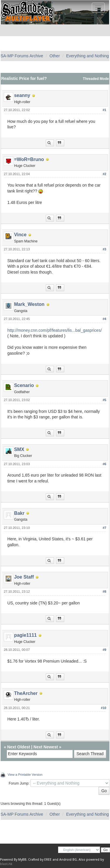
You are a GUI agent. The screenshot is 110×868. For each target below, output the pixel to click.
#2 (104, 174)
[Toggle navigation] (98, 8)
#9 (104, 650)
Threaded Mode (96, 79)
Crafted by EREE (40, 860)
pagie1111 (25, 635)
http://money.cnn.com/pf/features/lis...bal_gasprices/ (55, 330)
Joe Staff (24, 577)
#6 (104, 464)
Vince (20, 235)
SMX (19, 449)
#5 (104, 400)
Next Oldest (19, 747)
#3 (104, 249)
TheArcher (26, 693)
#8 (104, 591)
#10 (104, 708)
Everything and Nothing (87, 56)
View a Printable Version (25, 775)
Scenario (24, 385)
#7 (104, 528)
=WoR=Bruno (29, 159)
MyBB (22, 860)
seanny (22, 95)
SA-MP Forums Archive (22, 56)
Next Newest (46, 747)
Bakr (19, 513)
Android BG (68, 860)
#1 (104, 110)
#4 (104, 319)
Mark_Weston (29, 304)
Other (55, 56)
